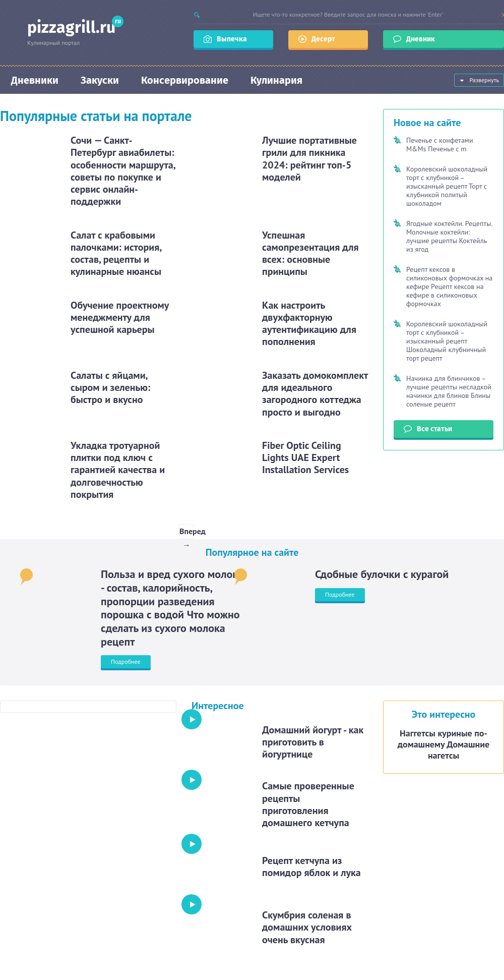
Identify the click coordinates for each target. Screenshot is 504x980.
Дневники (35, 80)
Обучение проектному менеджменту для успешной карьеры (120, 318)
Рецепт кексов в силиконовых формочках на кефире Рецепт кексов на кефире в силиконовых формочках (449, 286)
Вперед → (187, 533)
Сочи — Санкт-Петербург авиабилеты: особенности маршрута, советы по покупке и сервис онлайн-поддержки (123, 171)
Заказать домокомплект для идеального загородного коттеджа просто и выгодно (315, 394)
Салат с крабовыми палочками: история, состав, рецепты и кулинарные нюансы (116, 253)
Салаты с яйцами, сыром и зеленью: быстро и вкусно (110, 388)
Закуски (100, 80)
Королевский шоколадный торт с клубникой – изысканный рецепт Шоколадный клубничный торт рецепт (447, 341)
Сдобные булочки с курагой (382, 574)
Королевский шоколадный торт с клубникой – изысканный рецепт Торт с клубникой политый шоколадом (447, 186)
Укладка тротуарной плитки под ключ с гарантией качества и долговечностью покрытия (118, 470)
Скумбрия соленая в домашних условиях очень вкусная (307, 927)
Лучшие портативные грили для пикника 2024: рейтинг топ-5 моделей (309, 159)
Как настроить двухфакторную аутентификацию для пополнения (309, 324)
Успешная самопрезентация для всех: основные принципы (310, 253)
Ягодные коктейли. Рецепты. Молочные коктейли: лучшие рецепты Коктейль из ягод (449, 236)
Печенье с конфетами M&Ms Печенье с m (440, 145)
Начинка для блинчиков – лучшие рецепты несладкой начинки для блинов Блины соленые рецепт (449, 391)
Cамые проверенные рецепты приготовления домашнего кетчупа (308, 804)
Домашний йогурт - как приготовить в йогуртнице (313, 742)
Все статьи (434, 429)
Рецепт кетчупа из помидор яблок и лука (311, 867)
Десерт (323, 39)
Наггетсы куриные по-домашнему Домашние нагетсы (444, 744)
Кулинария (276, 80)
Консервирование (185, 80)
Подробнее (126, 661)
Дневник (421, 39)
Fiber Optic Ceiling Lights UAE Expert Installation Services (305, 458)
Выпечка (232, 39)
